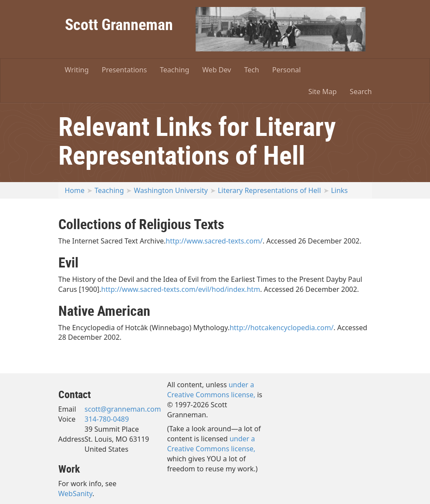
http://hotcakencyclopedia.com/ (282, 328)
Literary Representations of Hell (269, 190)
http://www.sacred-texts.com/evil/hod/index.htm (181, 289)
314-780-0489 (107, 419)
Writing (77, 70)
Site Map (323, 91)
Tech (251, 70)
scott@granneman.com (123, 409)
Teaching (174, 70)
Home (75, 190)
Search (361, 91)
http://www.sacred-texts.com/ (214, 241)
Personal (287, 70)
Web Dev (217, 70)
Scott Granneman (119, 24)
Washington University (171, 190)
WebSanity (76, 494)
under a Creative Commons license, (212, 390)
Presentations (124, 70)
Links (340, 190)
